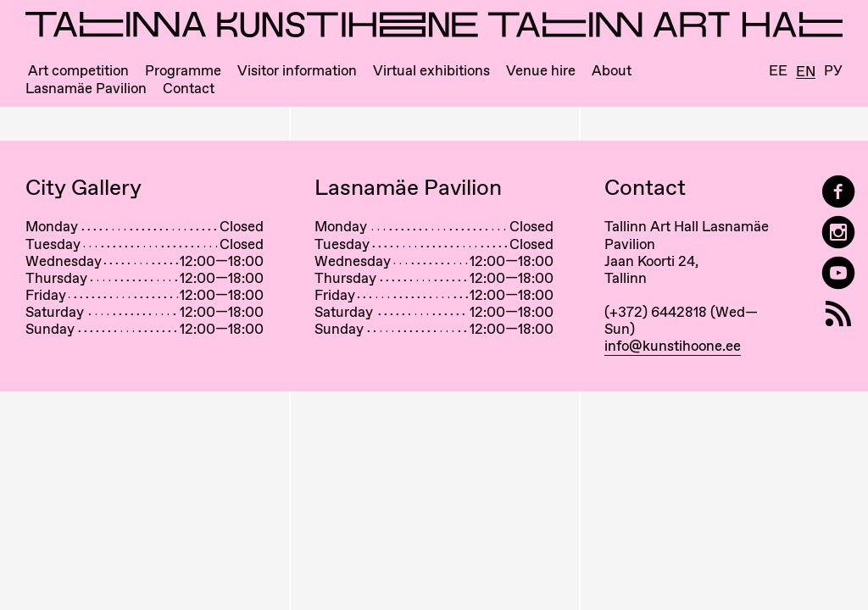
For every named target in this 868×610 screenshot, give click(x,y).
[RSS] (838, 314)
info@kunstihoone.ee (673, 346)
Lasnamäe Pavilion (86, 89)
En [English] (806, 72)
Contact (189, 89)
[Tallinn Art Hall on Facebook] (838, 192)
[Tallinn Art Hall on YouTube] (838, 273)
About (612, 71)
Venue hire (541, 71)
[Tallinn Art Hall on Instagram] (838, 233)
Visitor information (297, 71)
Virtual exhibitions (431, 71)
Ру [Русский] (833, 71)
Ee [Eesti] (778, 71)
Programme (183, 71)
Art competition (78, 71)
